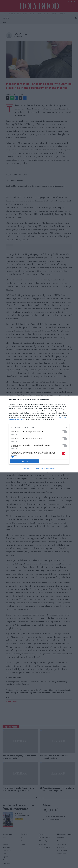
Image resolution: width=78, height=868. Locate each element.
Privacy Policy (50, 468)
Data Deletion (27, 468)
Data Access (39, 468)
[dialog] (39, 434)
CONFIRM (24, 461)
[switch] (64, 432)
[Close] (74, 400)
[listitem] (39, 427)
